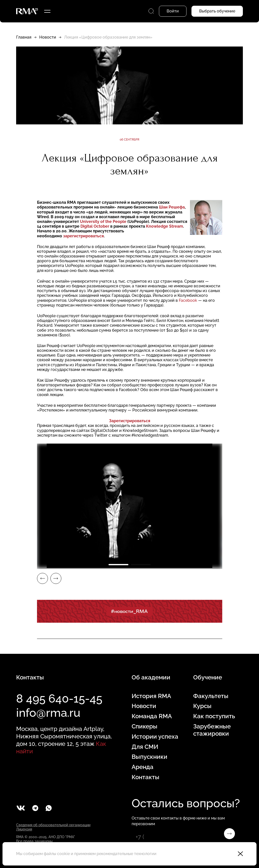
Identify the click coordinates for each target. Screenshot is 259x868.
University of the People (103, 222)
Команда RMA (152, 716)
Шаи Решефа (172, 207)
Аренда (143, 767)
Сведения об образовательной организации (53, 825)
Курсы (202, 706)
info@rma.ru (48, 713)
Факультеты (211, 696)
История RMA (151, 696)
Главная (24, 37)
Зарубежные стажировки (212, 730)
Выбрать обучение (217, 11)
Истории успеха (155, 737)
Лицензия (24, 829)
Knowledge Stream (165, 226)
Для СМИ (145, 747)
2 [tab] (141, 565)
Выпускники (149, 757)
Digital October (95, 226)
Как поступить (214, 716)
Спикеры (145, 726)
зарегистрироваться (83, 236)
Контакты (146, 777)
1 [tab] (118, 565)
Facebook (188, 300)
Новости (48, 37)
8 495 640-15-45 (59, 699)
